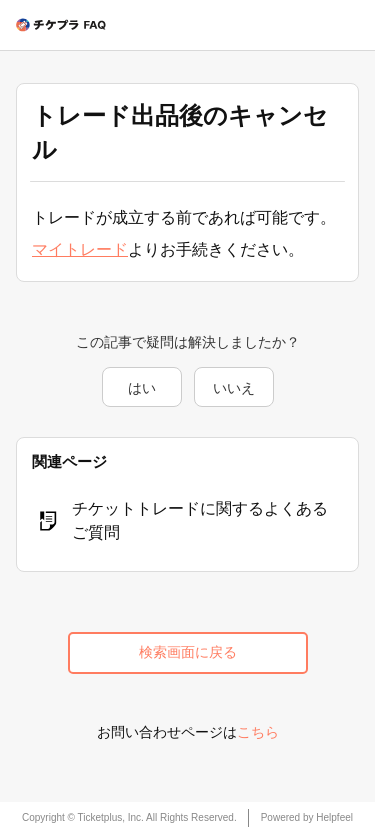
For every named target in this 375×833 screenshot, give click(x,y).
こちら (258, 732)
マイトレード (80, 249)
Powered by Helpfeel (307, 817)
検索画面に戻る (188, 652)
